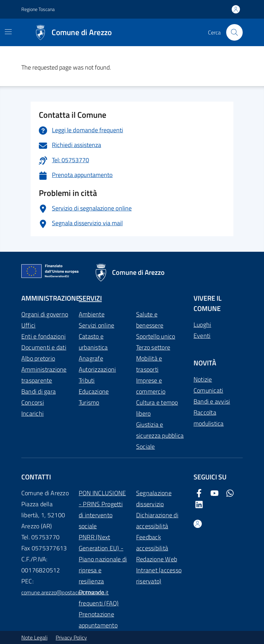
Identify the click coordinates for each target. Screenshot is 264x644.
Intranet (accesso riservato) (159, 576)
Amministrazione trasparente (44, 375)
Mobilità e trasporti (149, 364)
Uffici (28, 325)
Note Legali (34, 637)
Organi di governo (45, 314)
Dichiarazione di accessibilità (157, 521)
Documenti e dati (44, 347)
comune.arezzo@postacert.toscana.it (65, 592)
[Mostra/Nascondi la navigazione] (8, 32)
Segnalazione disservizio (154, 498)
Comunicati (208, 390)
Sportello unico (156, 336)
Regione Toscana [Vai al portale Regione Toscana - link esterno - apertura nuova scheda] (38, 9)
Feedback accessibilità (152, 543)
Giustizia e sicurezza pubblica (160, 430)
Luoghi (202, 325)
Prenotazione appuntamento (98, 620)
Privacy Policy (71, 637)
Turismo (89, 402)
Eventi (202, 336)
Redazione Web (157, 559)
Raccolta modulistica (209, 418)
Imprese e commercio (151, 386)
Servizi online (96, 325)
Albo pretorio (38, 358)
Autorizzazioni (97, 369)
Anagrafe (91, 358)
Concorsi (33, 402)
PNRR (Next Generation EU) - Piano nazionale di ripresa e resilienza (103, 559)
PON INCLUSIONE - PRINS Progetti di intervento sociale (102, 510)
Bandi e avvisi (212, 401)
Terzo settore (153, 347)
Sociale (146, 446)
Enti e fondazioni (43, 336)
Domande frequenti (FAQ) (99, 598)
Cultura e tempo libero (157, 408)
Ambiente (92, 314)
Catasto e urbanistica (93, 342)
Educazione (94, 391)
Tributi (87, 380)
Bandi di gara (38, 391)
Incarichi (32, 413)
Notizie (203, 379)
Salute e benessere (150, 320)
